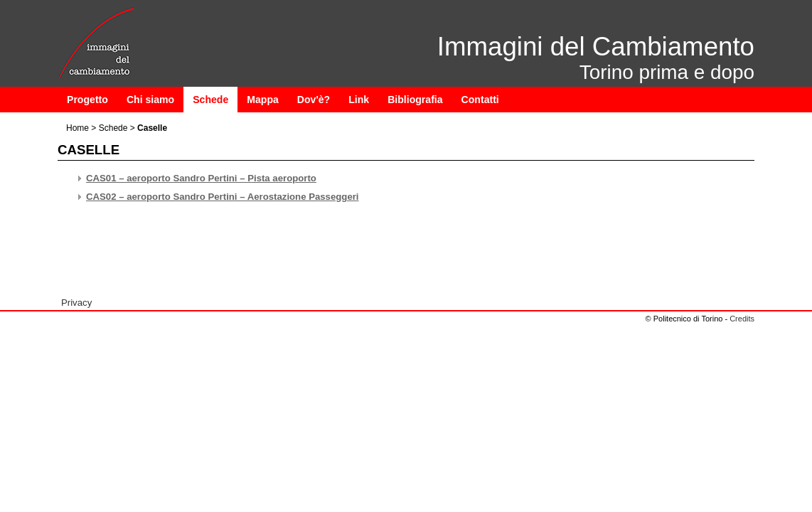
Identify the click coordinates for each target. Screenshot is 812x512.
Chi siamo (150, 100)
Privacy (76, 303)
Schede (210, 100)
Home (78, 128)
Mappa (263, 100)
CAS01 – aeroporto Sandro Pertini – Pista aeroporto (201, 178)
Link (359, 100)
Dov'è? (314, 100)
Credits (742, 319)
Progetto (87, 100)
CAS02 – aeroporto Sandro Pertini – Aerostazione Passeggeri (223, 197)
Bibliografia (415, 100)
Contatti (480, 100)
